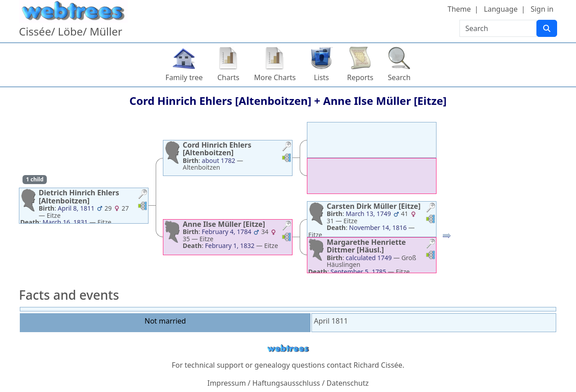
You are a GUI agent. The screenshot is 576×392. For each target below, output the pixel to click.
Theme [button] (459, 9)
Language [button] (501, 9)
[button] (143, 195)
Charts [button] (228, 77)
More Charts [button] (275, 77)
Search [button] (399, 77)
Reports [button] (360, 77)
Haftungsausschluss (286, 383)
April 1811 (331, 321)
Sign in (542, 9)
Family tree (184, 77)
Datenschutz (348, 383)
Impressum (227, 383)
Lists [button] (321, 77)
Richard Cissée (378, 365)
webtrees (288, 349)
